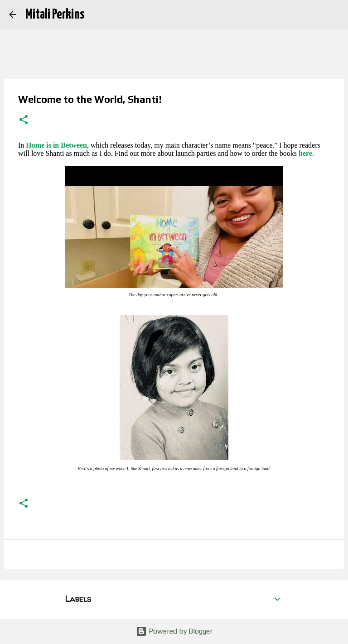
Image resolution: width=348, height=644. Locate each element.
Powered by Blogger (174, 631)
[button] (24, 120)
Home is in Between (56, 145)
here (305, 153)
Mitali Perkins (55, 14)
